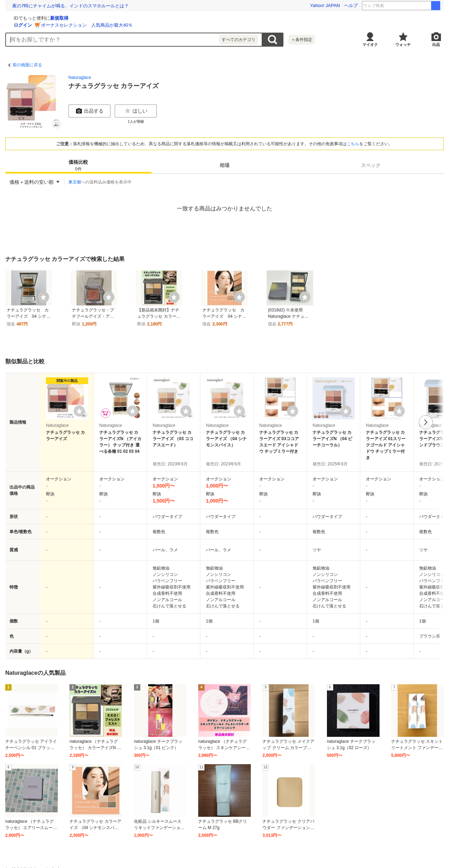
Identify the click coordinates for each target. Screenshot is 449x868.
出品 (436, 45)
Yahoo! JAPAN (325, 5)
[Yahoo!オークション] (49, 17)
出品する (89, 111)
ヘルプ (351, 5)
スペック (371, 165)
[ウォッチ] (43, 297)
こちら (353, 144)
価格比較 (78, 166)
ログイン (106, 25)
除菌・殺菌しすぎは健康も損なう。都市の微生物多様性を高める (78, 6)
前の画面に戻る (27, 65)
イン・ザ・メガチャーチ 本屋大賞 (412, 6)
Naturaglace (80, 78)
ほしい (136, 111)
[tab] (78, 165)
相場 (224, 165)
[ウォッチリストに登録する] (79, 411)
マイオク (370, 45)
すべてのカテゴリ (239, 40)
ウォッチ (403, 45)
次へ (426, 422)
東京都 (75, 182)
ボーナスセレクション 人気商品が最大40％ (170, 25)
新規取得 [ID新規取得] (143, 18)
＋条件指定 (302, 40)
